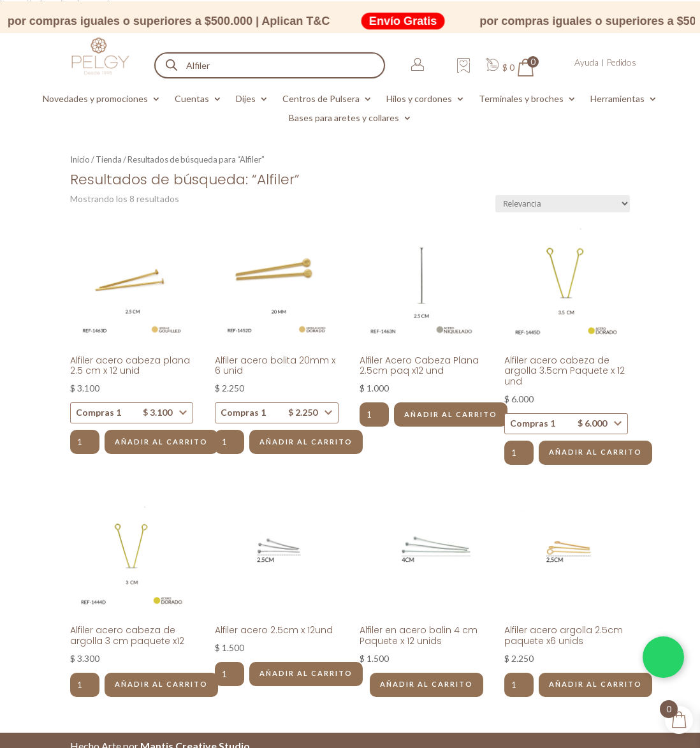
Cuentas (192, 99)
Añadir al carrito (161, 442)
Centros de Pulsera (321, 99)
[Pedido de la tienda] (563, 204)
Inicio (80, 159)
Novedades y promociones (95, 99)
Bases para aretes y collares (344, 118)
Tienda (109, 159)
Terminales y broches (521, 99)
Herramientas (617, 99)
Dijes (246, 99)
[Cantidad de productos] (85, 442)
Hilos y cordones (419, 99)
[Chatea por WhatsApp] (663, 657)
